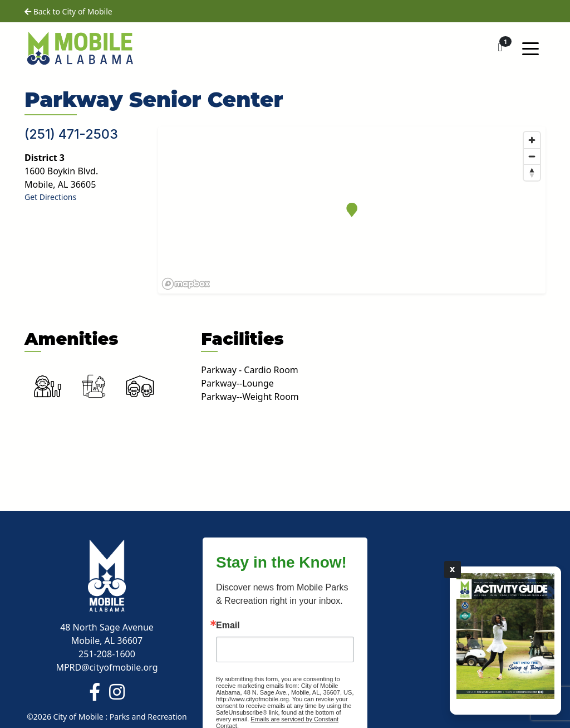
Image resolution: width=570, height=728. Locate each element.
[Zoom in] (532, 140)
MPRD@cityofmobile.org (107, 667)
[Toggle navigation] (530, 48)
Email (228, 626)
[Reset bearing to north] (532, 172)
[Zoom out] (532, 156)
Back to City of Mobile (68, 11)
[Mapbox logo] (186, 284)
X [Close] (453, 569)
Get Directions (50, 197)
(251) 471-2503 (71, 134)
